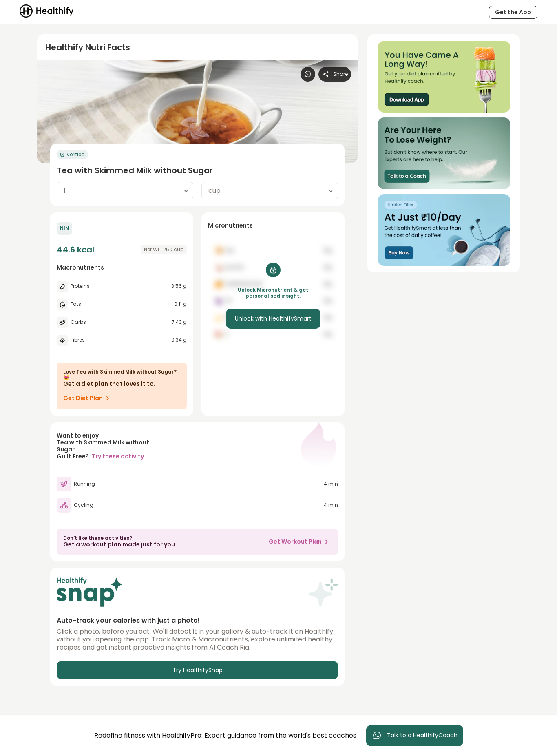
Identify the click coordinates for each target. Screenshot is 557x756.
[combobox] (125, 191)
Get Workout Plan (300, 542)
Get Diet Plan (88, 398)
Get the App (513, 12)
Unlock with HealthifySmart (273, 318)
